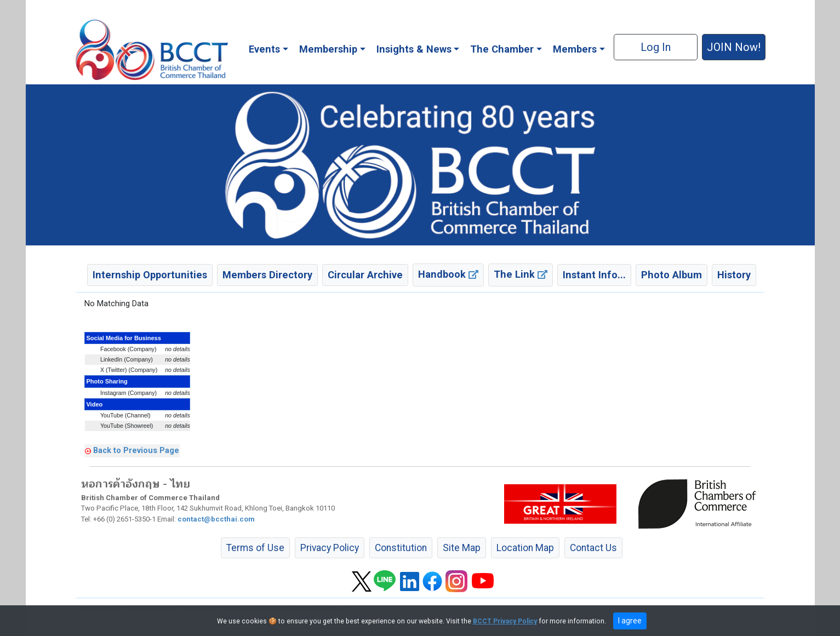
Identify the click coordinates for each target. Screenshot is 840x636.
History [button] (734, 275)
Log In (656, 47)
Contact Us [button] (593, 548)
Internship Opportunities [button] (150, 275)
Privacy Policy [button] (330, 548)
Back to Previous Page (136, 450)
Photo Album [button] (672, 275)
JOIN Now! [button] (734, 47)
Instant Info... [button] (594, 275)
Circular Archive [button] (365, 275)
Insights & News (414, 49)
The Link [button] (521, 274)
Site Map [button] (462, 548)
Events (264, 49)
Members (575, 49)
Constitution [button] (401, 548)
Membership (328, 49)
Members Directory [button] (267, 275)
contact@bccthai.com (216, 519)
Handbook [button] (448, 274)
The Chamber (502, 49)
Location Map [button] (525, 548)
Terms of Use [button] (255, 548)
